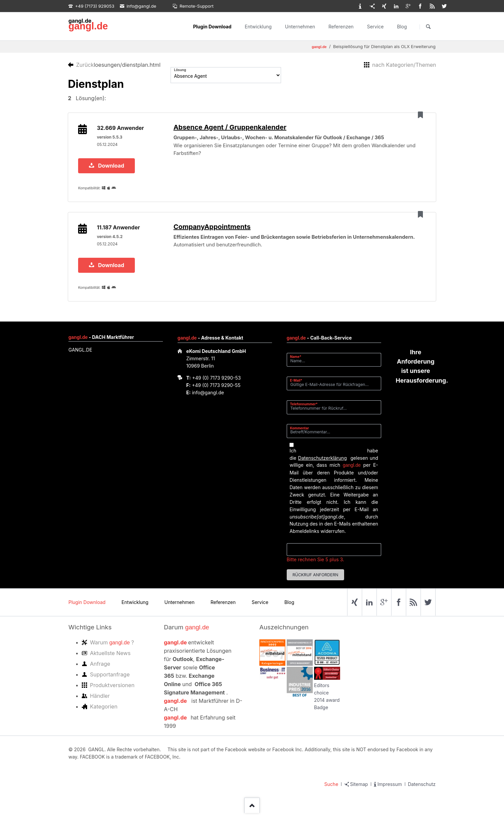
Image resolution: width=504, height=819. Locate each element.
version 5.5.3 (110, 138)
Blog (402, 27)
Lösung (180, 70)
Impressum (390, 790)
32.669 (121, 129)
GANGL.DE (80, 356)
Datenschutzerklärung (322, 464)
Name (298, 362)
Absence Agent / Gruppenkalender (232, 129)
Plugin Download (212, 27)
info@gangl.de (208, 398)
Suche (331, 790)
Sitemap (359, 790)
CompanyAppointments (214, 231)
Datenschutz (422, 790)
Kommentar (300, 434)
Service (375, 27)
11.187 (119, 232)
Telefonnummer (304, 410)
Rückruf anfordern (315, 580)
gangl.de (88, 26)
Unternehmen (300, 27)
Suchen (428, 27)
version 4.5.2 (110, 241)
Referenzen (341, 27)
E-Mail (298, 386)
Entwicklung (258, 27)
